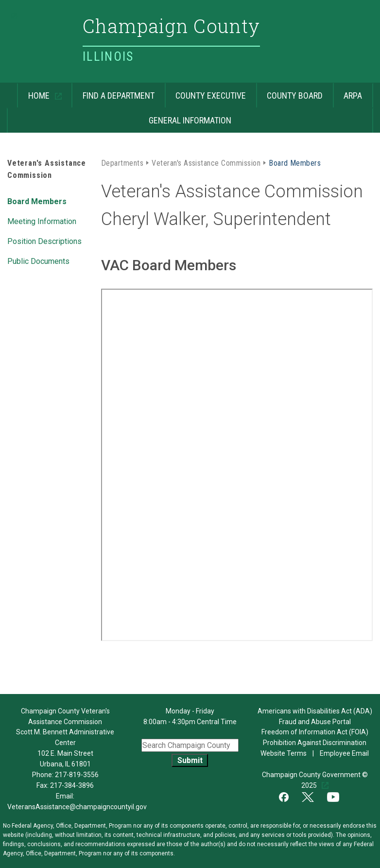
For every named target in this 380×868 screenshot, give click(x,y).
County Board (290, 92)
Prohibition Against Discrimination (315, 743)
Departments (122, 162)
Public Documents (38, 260)
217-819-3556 (77, 775)
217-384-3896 (72, 785)
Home (34, 92)
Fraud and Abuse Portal (315, 722)
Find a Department (113, 92)
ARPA (348, 92)
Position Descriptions (44, 241)
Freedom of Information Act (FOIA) (315, 732)
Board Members (37, 201)
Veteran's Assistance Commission (206, 162)
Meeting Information (42, 221)
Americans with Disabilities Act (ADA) (315, 711)
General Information (119, 116)
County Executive (206, 92)
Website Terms (284, 753)
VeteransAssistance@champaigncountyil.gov (77, 807)
